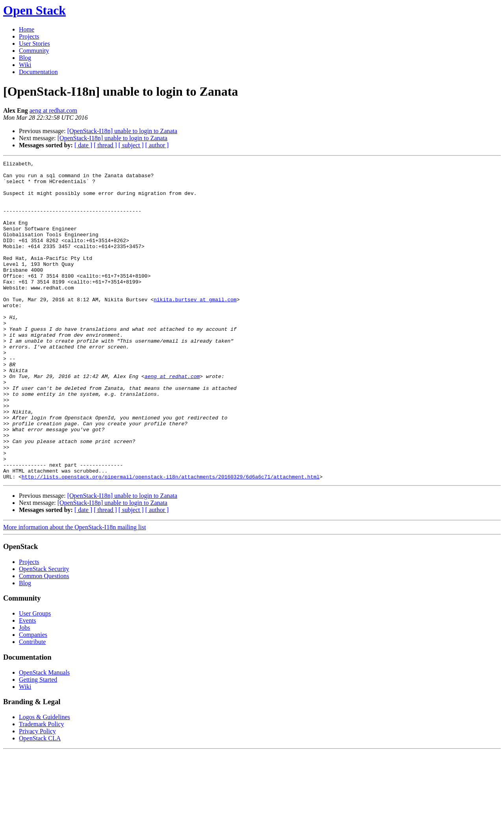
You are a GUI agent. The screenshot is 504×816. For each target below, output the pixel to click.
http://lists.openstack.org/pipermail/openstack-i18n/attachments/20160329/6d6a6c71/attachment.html (171, 540)
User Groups (35, 677)
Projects (29, 36)
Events (28, 684)
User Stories (34, 44)
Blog (25, 58)
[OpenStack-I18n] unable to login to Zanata (122, 131)
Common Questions (44, 640)
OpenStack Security (44, 633)
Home (27, 29)
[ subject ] (131, 145)
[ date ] (83, 145)
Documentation (38, 72)
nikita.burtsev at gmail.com (195, 328)
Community (34, 51)
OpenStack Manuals (44, 736)
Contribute (32, 706)
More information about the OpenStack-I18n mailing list (75, 591)
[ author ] (157, 145)
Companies (33, 698)
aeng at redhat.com (53, 110)
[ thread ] (105, 145)
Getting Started (38, 743)
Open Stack (34, 10)
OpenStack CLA (40, 802)
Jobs (24, 691)
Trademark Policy (42, 788)
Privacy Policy (37, 795)
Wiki (25, 65)
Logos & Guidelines (44, 781)
